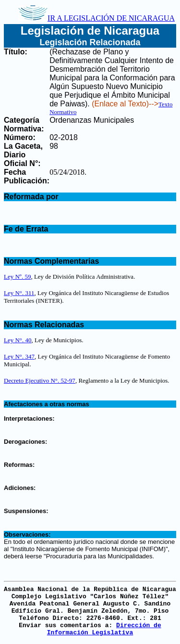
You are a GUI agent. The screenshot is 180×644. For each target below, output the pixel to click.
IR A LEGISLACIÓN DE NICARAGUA (96, 18)
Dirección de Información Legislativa (104, 629)
